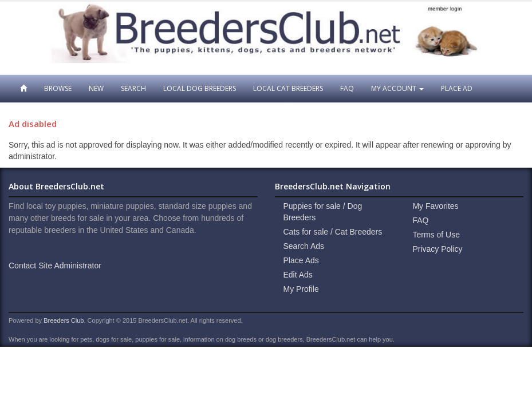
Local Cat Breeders (288, 88)
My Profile (301, 289)
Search (133, 88)
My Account (397, 88)
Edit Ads (298, 275)
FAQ (347, 88)
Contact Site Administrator (55, 266)
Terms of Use (436, 235)
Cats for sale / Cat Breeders (333, 232)
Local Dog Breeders (200, 88)
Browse (58, 88)
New (96, 88)
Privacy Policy (437, 249)
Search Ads (304, 246)
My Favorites (435, 206)
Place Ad (457, 88)
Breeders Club (64, 320)
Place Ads (301, 260)
